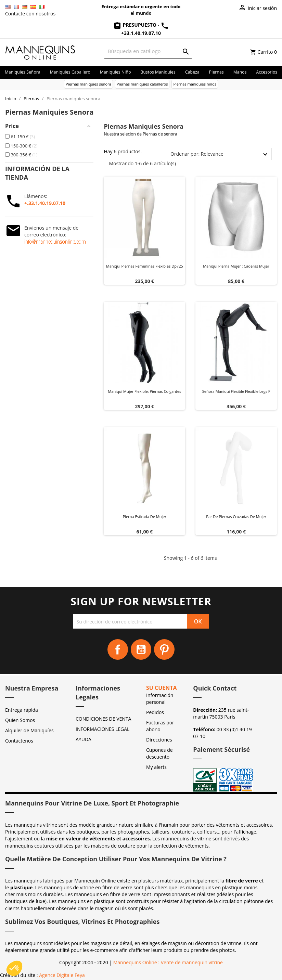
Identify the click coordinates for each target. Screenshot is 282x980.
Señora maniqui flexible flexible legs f (236, 391)
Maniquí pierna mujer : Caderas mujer (236, 266)
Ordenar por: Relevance (197, 154)
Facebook (118, 649)
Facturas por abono (160, 726)
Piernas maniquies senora (88, 84)
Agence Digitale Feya (62, 975)
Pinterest (164, 649)
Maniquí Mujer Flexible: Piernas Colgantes (144, 391)
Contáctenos (19, 741)
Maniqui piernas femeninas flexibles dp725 (145, 266)
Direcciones (159, 740)
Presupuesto (136, 25)
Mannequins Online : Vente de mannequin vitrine (168, 962)
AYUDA (84, 739)
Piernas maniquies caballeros (142, 84)
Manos (240, 72)
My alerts (156, 767)
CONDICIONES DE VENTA (103, 719)
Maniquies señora (23, 72)
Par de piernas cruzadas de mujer (236, 517)
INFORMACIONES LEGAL (102, 729)
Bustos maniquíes (158, 72)
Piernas (216, 72)
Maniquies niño (116, 72)
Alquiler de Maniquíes (29, 730)
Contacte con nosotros (30, 14)
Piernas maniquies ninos (195, 84)
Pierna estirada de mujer (145, 517)
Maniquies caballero (70, 72)
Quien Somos (20, 720)
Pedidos (155, 712)
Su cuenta (162, 688)
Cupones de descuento (159, 753)
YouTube (141, 649)
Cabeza (192, 72)
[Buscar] (148, 51)
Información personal (160, 699)
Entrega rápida (22, 710)
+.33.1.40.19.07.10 (45, 203)
